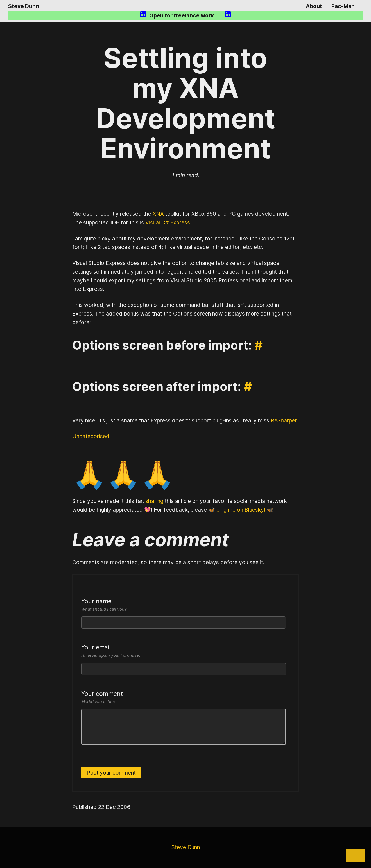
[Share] (356, 855)
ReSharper (284, 420)
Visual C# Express (168, 222)
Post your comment (111, 773)
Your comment (184, 698)
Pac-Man (343, 6)
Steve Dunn (24, 6)
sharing (154, 501)
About (314, 6)
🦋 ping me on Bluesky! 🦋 (241, 510)
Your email (184, 651)
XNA (158, 214)
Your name (184, 605)
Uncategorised (91, 436)
